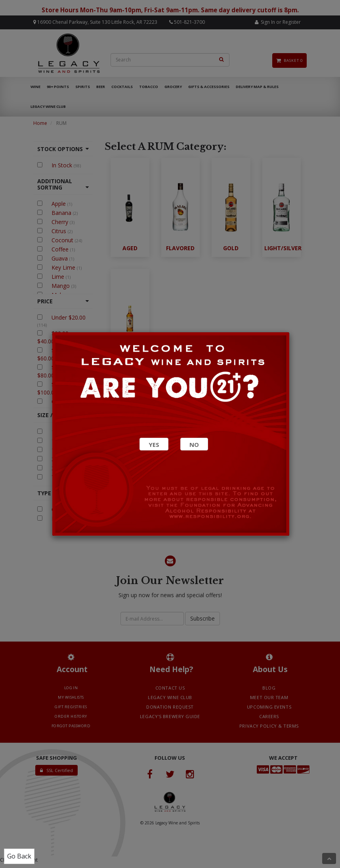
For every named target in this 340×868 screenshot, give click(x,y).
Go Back (19, 856)
